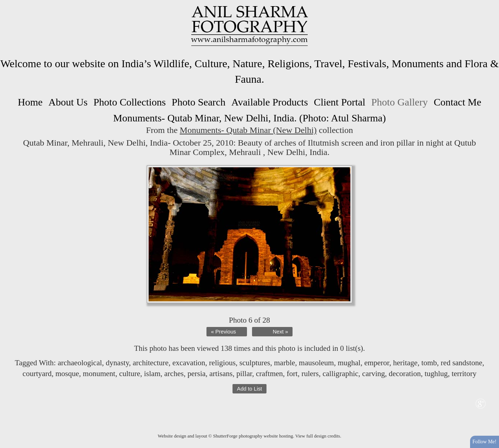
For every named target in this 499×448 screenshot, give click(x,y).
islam (152, 374)
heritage (405, 363)
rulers (310, 374)
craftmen (270, 374)
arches (174, 374)
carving (374, 374)
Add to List (249, 389)
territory (464, 374)
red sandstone (462, 363)
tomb (429, 363)
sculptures (255, 363)
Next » (280, 332)
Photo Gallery (400, 102)
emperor (377, 363)
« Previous (223, 332)
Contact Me (457, 102)
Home (30, 102)
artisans (221, 374)
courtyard (37, 374)
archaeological (80, 363)
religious (222, 363)
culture (129, 374)
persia (196, 374)
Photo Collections (130, 102)
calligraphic (340, 374)
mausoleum (317, 363)
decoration (405, 374)
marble (285, 363)
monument (99, 374)
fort (292, 374)
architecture (151, 363)
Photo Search (199, 102)
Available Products (270, 102)
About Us (68, 102)
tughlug (436, 374)
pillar (244, 374)
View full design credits (318, 436)
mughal (349, 363)
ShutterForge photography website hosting (253, 436)
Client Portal (340, 102)
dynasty (118, 363)
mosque (67, 374)
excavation (189, 363)
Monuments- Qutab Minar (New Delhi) (248, 130)
